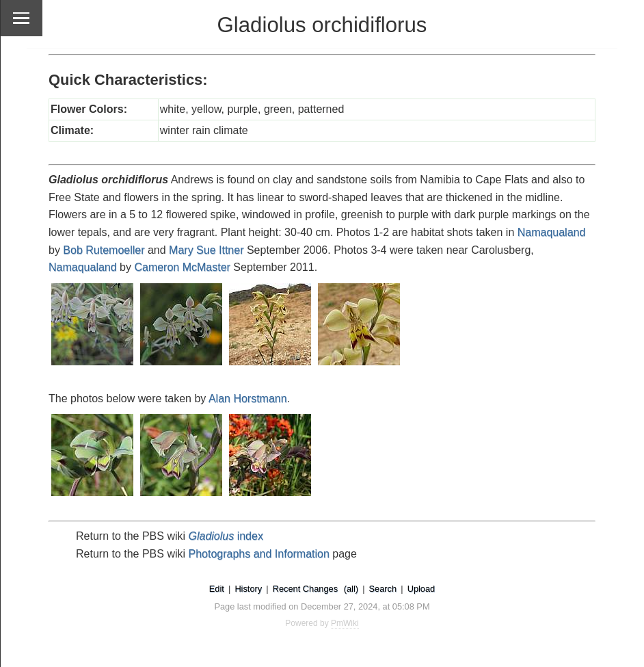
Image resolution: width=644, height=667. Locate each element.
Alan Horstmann (248, 398)
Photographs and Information (259, 554)
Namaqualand (552, 232)
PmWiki (345, 623)
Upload (421, 589)
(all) (351, 589)
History (248, 589)
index (226, 536)
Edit (217, 589)
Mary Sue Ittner (206, 250)
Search (383, 589)
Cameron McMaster (182, 267)
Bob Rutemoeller (104, 250)
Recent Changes (305, 589)
